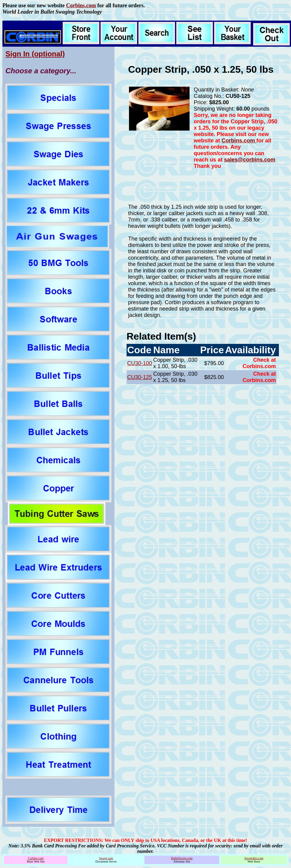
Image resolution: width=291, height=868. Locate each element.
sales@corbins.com (250, 160)
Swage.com (106, 858)
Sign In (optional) (35, 54)
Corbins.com (81, 5)
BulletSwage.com (182, 858)
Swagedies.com (254, 858)
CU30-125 (140, 377)
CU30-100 (140, 363)
